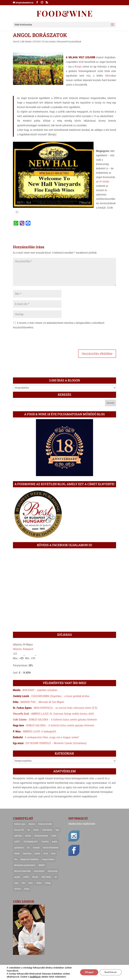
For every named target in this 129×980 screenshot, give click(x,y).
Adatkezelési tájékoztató (82, 824)
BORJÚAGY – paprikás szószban (40, 690)
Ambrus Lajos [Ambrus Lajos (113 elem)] (20, 824)
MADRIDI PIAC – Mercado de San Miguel (42, 702)
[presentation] (38, 339)
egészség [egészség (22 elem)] (18, 836)
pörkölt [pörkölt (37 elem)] (26, 877)
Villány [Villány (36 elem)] (39, 883)
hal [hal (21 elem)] (28, 848)
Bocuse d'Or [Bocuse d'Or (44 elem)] (19, 830)
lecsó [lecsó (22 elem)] (46, 854)
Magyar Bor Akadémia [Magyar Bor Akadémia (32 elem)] (30, 859)
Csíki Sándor (26, 42)
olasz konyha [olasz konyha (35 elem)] (39, 871)
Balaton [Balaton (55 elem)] (32, 824)
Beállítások (110, 972)
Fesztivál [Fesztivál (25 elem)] (45, 842)
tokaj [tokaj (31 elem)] (16, 883)
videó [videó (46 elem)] (31, 883)
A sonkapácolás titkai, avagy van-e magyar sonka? (52, 737)
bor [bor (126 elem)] (29, 830)
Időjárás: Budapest (23, 649)
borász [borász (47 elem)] (36, 830)
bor (47, 42)
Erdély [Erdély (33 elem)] (54, 836)
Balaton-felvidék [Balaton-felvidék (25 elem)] (45, 824)
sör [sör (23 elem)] (56, 877)
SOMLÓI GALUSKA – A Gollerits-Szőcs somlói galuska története (63, 720)
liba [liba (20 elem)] (16, 859)
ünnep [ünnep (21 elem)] (27, 889)
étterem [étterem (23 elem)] (18, 889)
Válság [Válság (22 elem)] (48, 883)
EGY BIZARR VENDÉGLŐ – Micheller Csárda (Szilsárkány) (56, 743)
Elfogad (89, 972)
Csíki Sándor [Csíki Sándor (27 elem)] (47, 830)
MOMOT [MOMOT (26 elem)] (42, 865)
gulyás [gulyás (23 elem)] (55, 842)
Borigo (78, 67)
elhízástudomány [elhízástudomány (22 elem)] (41, 836)
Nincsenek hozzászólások (69, 42)
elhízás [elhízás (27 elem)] (28, 836)
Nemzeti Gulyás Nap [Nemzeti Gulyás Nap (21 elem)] (22, 871)
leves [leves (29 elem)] (53, 854)
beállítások (35, 977)
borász (53, 42)
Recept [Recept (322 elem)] (35, 877)
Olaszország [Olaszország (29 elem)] (53, 871)
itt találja (104, 182)
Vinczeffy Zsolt (21, 714)
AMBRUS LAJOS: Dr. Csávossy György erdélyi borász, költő (62, 714)
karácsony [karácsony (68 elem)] (27, 854)
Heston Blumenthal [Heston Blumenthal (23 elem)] (51, 848)
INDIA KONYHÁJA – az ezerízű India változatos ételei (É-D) (65, 708)
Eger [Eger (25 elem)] (57, 830)
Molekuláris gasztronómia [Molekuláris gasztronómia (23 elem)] (25, 865)
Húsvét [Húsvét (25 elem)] (17, 854)
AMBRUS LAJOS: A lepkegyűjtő (39, 731)
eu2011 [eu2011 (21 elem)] (17, 842)
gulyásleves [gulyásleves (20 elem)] (19, 848)
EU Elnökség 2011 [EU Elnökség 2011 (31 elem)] (31, 842)
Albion (109, 76)
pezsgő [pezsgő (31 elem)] (17, 877)
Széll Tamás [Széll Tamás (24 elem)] (46, 877)
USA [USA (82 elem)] (23, 883)
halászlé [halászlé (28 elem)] (36, 848)
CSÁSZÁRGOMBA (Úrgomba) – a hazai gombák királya (60, 696)
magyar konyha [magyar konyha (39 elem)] (48, 859)
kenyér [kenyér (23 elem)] (37, 854)
